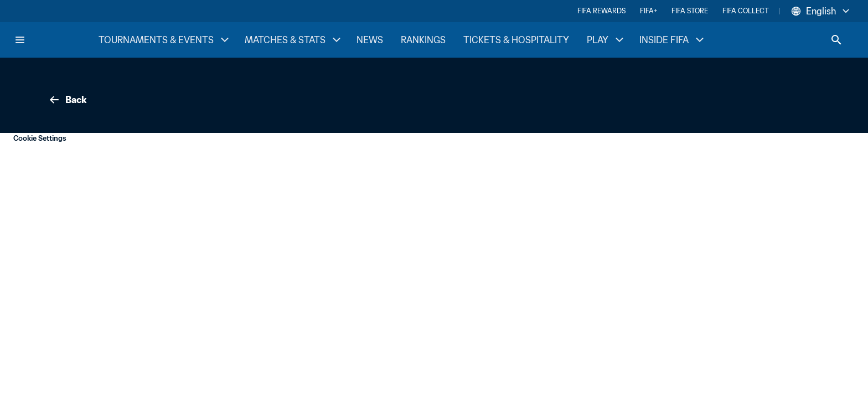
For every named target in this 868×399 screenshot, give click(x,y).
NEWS (370, 40)
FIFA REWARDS (601, 11)
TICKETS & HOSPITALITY (516, 40)
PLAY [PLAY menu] (606, 40)
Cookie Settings (40, 138)
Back (67, 100)
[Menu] (20, 40)
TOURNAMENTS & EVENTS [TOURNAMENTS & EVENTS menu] (165, 40)
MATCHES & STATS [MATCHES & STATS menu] (294, 40)
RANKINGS (423, 40)
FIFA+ (649, 11)
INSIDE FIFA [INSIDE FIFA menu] (673, 40)
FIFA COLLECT (746, 11)
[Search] (836, 40)
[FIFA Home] (56, 40)
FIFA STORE (690, 11)
